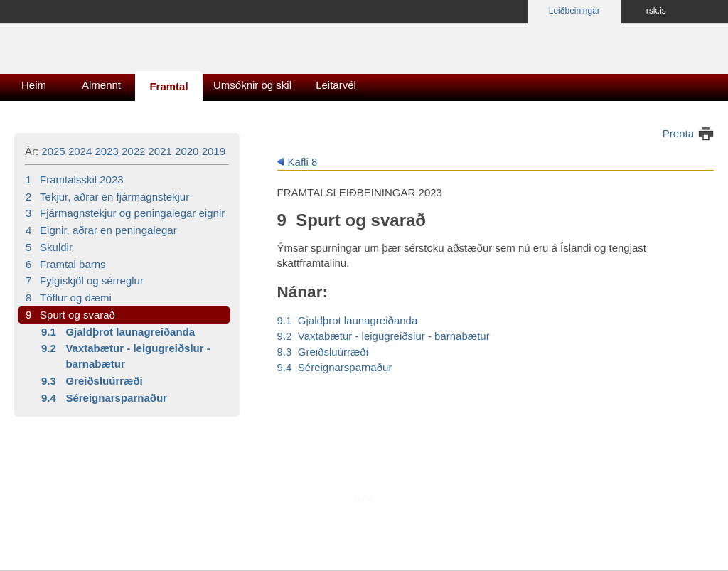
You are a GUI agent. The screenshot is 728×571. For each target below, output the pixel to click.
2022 (133, 151)
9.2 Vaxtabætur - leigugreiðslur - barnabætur (384, 336)
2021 (160, 151)
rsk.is (656, 11)
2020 (187, 151)
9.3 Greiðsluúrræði (323, 352)
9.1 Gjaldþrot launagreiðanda (348, 320)
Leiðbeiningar (574, 11)
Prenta (678, 133)
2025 (53, 151)
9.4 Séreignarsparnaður (335, 367)
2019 (214, 151)
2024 (80, 151)
